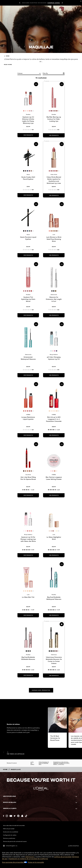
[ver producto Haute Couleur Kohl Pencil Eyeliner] (28, 195)
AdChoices (30, 857)
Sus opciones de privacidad (15, 862)
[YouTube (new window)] (11, 816)
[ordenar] (29, 73)
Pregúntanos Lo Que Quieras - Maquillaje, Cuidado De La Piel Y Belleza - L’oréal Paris (61, 763)
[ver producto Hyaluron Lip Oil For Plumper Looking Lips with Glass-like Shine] (28, 555)
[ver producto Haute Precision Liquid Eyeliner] (28, 255)
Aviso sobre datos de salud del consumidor (14, 825)
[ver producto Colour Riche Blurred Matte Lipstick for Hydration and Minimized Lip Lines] (54, 195)
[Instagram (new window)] (7, 816)
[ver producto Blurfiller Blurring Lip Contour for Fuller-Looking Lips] (54, 135)
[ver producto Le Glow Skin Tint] (28, 615)
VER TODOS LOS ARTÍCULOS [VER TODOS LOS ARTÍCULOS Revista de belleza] (16, 754)
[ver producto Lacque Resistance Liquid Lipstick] (28, 435)
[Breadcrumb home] (5, 769)
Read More (8, 65)
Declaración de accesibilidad (11, 832)
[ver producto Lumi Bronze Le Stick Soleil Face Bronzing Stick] (54, 255)
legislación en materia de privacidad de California (28, 859)
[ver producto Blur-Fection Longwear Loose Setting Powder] (54, 495)
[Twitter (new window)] (15, 816)
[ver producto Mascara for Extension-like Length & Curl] (54, 315)
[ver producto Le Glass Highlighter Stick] (54, 555)
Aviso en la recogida (36, 862)
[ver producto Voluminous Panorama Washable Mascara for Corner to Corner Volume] (54, 676)
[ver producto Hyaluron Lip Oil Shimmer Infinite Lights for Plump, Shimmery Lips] (28, 135)
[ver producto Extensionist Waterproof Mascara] (28, 375)
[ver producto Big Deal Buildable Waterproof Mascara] (54, 615)
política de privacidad (63, 857)
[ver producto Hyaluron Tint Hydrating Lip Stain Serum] (28, 315)
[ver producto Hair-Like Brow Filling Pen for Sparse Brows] (28, 495)
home (7, 56)
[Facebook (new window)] (4, 816)
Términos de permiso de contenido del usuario (15, 841)
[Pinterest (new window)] (18, 816)
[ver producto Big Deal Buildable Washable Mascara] (28, 675)
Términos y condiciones (9, 838)
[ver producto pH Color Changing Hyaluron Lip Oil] (54, 375)
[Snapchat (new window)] (22, 816)
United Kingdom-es (10, 846)
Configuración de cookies (10, 835)
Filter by (45, 73)
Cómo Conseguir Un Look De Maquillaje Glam (44, 763)
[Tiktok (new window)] (26, 816)
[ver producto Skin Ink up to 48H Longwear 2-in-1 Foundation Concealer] (54, 435)
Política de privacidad (9, 829)
